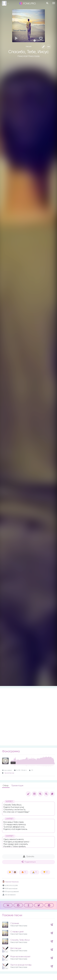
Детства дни (16, 948)
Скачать (29, 856)
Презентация (17, 786)
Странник (15, 923)
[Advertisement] (28, 717)
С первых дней (17, 932)
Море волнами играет (20, 957)
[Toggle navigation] (54, 3)
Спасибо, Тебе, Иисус (20, 940)
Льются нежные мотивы (21, 965)
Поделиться (28, 862)
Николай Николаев (29, 56)
